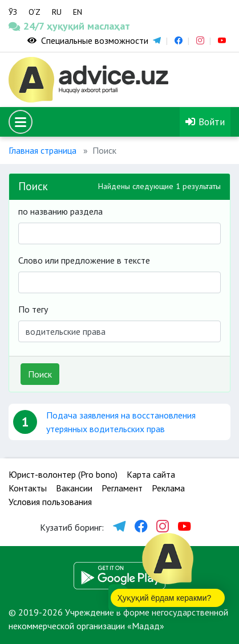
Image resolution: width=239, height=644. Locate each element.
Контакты (28, 488)
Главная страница (42, 150)
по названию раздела (60, 211)
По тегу (33, 309)
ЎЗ (13, 12)
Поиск (40, 374)
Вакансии (74, 488)
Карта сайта (151, 474)
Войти (205, 122)
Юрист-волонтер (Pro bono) (63, 474)
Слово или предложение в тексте (84, 260)
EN (78, 12)
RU (57, 12)
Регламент (122, 488)
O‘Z (35, 12)
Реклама (168, 488)
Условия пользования (50, 502)
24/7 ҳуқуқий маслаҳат (30, 26)
